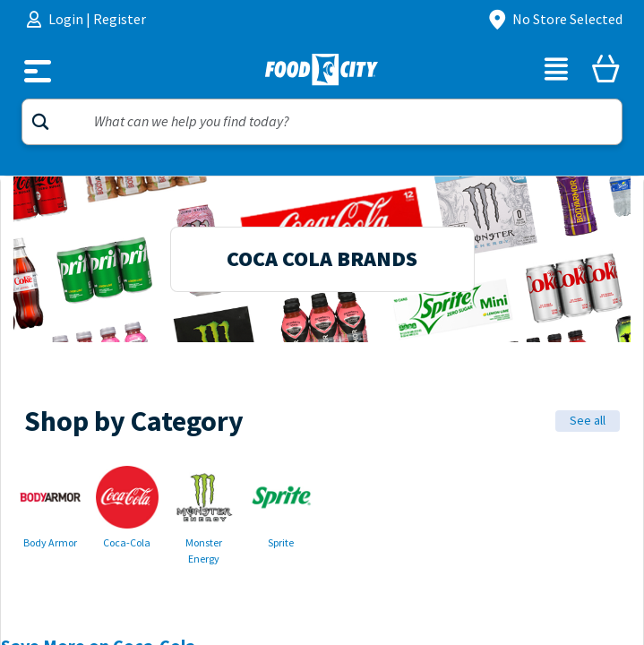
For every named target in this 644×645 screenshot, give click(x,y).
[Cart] (605, 72)
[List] (556, 72)
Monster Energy (204, 551)
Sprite (281, 543)
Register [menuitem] (120, 19)
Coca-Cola (127, 543)
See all (588, 421)
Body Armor (50, 543)
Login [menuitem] (67, 19)
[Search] (322, 122)
